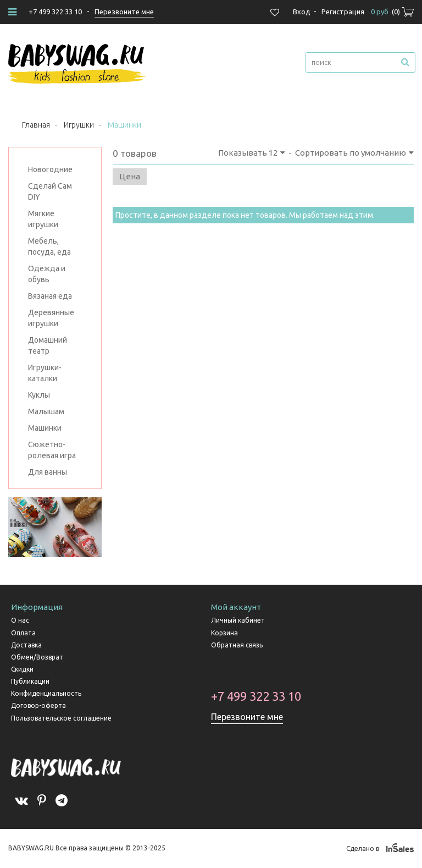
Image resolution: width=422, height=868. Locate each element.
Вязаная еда (50, 296)
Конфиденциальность (46, 693)
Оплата (23, 633)
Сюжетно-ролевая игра (52, 450)
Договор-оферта (38, 705)
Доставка (26, 645)
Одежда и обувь (47, 274)
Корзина (224, 633)
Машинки (45, 428)
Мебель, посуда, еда (49, 246)
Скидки (22, 669)
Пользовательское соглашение (61, 718)
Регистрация (343, 12)
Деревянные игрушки (51, 318)
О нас (20, 620)
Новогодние (50, 169)
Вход (302, 12)
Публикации (30, 681)
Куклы (39, 395)
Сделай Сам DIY (50, 191)
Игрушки (79, 125)
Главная (36, 125)
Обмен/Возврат (37, 657)
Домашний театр (48, 345)
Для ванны (48, 472)
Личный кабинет (238, 620)
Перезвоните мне (247, 717)
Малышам (46, 411)
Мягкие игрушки (43, 219)
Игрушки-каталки (45, 373)
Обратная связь (237, 645)
